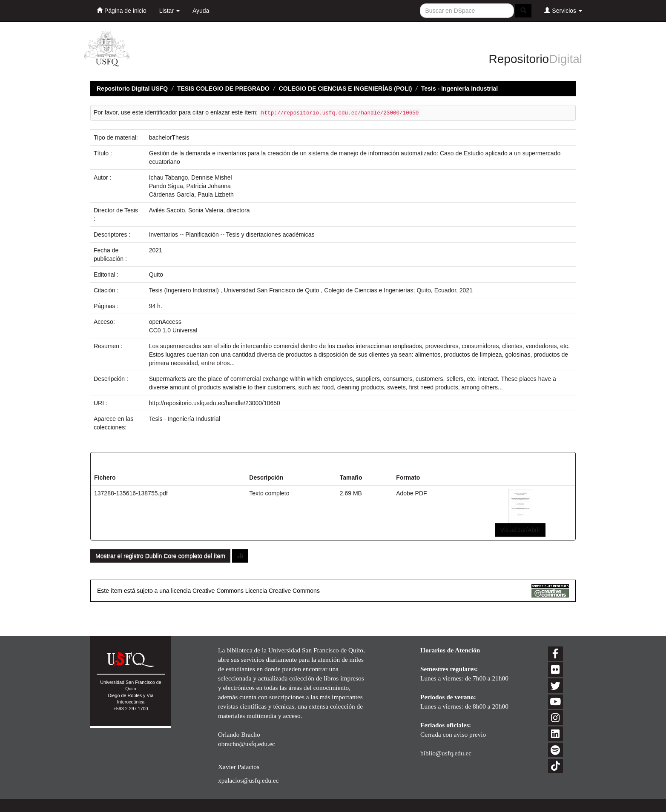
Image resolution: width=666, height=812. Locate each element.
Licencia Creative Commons (283, 591)
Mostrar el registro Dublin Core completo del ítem (160, 556)
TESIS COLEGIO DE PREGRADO (223, 89)
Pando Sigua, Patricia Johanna (190, 186)
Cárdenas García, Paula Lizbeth (191, 194)
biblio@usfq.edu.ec (446, 753)
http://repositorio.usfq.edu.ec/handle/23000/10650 (215, 403)
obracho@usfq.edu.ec (247, 744)
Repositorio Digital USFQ (132, 89)
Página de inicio (122, 10)
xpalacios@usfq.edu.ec (248, 780)
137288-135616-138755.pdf (131, 493)
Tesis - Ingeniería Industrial (459, 89)
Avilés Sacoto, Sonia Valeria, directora (200, 210)
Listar (169, 11)
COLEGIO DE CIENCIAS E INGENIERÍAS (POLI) (346, 89)
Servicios (563, 10)
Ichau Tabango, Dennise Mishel (191, 177)
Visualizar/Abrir (520, 530)
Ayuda (201, 11)
